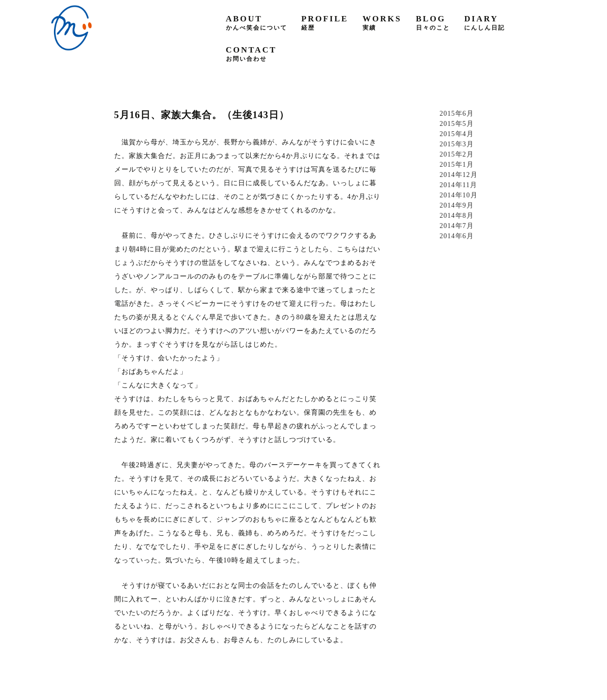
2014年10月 (459, 195)
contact (251, 54)
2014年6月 (457, 236)
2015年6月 (457, 114)
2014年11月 (459, 185)
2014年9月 (457, 205)
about (257, 23)
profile (325, 23)
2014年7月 (457, 226)
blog (433, 23)
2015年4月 (457, 134)
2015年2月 (457, 154)
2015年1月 (457, 165)
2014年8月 (457, 216)
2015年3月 (457, 144)
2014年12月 (459, 175)
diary (485, 23)
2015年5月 (457, 124)
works (382, 23)
